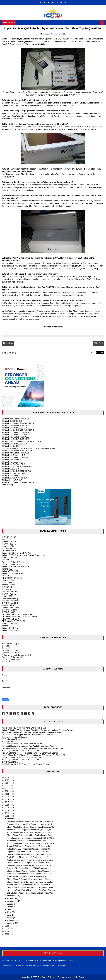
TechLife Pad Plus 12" (11, 653)
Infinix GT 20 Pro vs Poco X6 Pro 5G (18, 567)
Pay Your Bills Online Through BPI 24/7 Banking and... (30, 868)
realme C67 (7, 596)
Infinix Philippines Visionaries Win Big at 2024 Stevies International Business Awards (38, 730)
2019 (7, 797)
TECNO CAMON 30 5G (12, 578)
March (10, 918)
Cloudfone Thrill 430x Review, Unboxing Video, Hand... (30, 855)
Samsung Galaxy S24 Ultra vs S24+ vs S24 (20, 751)
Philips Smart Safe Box (12, 460)
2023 (7, 786)
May (9, 912)
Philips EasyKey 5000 (11, 446)
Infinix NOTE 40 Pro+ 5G (13, 574)
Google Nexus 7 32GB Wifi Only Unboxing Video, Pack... (31, 887)
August (11, 904)
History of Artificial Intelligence (15, 737)
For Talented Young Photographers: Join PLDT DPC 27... (31, 838)
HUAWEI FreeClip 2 (11, 644)
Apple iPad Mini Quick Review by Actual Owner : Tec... (30, 860)
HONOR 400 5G (9, 544)
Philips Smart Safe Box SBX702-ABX (18, 451)
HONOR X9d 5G (9, 537)
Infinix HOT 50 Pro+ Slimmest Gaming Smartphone (24, 555)
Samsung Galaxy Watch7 (13, 657)
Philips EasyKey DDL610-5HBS (16, 432)
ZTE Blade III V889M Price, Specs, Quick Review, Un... (30, 893)
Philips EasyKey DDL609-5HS (15, 444)
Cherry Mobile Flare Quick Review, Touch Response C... (31, 827)
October (11, 898)
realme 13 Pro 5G (10, 558)
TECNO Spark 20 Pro (11, 619)
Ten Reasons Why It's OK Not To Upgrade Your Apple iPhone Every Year (33, 748)
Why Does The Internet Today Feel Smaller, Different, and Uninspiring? (32, 732)
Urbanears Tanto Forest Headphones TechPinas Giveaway (32, 890)
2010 (7, 929)
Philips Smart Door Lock (12, 462)
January (11, 923)
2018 (7, 799)
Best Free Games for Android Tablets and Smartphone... (31, 821)
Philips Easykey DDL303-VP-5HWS (17, 467)
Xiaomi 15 (6, 539)
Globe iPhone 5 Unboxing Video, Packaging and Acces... (31, 835)
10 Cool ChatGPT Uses (12, 739)
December (12, 819)
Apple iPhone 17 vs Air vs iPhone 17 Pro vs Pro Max (24, 728)
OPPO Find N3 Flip (10, 599)
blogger (100, 352)
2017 (7, 802)
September (12, 901)
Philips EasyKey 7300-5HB (13, 464)
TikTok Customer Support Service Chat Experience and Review (29, 735)
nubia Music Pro (9, 542)
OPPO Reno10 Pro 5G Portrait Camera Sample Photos (25, 764)
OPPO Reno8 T (9, 612)
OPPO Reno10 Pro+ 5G (12, 601)
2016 (7, 805)
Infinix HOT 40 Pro (10, 628)
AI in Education (9, 742)
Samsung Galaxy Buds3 (12, 659)
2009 (7, 931)
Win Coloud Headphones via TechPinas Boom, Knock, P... (31, 843)
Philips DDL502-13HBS (12, 421)
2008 (7, 934)
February (11, 920)
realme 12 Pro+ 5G (10, 585)
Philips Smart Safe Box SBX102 (16, 426)
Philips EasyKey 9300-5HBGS (15, 478)
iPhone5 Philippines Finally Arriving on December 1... (29, 885)
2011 (7, 926)
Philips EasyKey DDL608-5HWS (16, 457)
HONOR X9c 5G (9, 549)
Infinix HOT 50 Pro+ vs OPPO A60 (17, 553)
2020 (7, 794)
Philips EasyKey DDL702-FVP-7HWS (18, 423)
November (12, 896)
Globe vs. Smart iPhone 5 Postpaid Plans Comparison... (31, 871)
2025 (7, 780)
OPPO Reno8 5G (10, 610)
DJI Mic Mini (7, 662)
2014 (7, 811)
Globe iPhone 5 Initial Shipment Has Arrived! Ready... (29, 863)
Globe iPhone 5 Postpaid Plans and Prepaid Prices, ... (30, 879)
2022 (7, 788)
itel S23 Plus (7, 583)
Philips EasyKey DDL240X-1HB (16, 439)
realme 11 (6, 626)
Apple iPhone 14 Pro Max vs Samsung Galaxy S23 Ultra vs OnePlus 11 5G (34, 755)
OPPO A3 (6, 560)
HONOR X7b (8, 587)
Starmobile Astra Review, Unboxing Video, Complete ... (30, 874)
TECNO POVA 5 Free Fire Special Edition (20, 617)
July (9, 907)
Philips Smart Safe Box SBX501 (16, 419)
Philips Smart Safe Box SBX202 (16, 437)
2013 (7, 813)
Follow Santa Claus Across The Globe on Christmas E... (30, 832)
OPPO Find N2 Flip (10, 762)
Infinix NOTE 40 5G (10, 571)
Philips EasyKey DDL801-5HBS (16, 428)
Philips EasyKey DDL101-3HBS (16, 435)
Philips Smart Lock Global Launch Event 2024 (22, 441)
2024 (7, 783)
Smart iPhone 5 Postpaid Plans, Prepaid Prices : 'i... (29, 876)
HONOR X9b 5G (9, 594)
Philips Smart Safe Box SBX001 (16, 453)
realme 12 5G (8, 580)
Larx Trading (7, 485)
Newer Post (8, 343)
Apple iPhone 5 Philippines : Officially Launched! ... (28, 857)
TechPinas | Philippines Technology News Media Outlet (61, 977)
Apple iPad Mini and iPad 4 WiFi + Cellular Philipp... (29, 852)
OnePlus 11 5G (9, 605)
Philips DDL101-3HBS (11, 469)
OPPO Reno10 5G (10, 603)
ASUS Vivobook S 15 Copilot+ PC (16, 655)
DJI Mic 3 (6, 648)
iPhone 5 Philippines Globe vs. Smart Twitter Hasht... (29, 846)
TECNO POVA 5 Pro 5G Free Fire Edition (20, 614)
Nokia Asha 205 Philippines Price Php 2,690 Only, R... (30, 830)
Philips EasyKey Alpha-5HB (14, 455)
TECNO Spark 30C (10, 551)
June (10, 909)
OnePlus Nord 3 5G (10, 608)
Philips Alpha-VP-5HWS (12, 480)
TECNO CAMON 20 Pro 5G (14, 621)
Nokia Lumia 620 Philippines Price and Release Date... (30, 849)
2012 (7, 816)
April (10, 915)
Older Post (98, 343)
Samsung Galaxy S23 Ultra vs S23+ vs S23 (20, 760)
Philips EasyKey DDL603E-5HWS (16, 471)
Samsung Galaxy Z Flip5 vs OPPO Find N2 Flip (22, 757)
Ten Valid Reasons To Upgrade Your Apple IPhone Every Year (28, 746)
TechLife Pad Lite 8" (11, 650)
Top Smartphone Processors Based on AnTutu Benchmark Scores (30, 753)
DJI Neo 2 (6, 646)
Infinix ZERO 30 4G (10, 630)
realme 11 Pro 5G (10, 624)
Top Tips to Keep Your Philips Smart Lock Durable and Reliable (29, 448)
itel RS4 (5, 576)
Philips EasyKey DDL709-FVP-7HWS (18, 482)
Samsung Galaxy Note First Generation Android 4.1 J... (30, 824)
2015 (7, 808)
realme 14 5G (8, 546)
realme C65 (7, 569)
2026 (7, 777)
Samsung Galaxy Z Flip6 (13, 564)
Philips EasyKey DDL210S (13, 476)
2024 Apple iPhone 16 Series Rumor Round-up (22, 744)
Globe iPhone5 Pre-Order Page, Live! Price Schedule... (30, 882)
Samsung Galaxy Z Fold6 (13, 562)
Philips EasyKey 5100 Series (14, 473)
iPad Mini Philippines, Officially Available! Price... (27, 841)
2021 (7, 791)
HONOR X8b (8, 589)
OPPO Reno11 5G (10, 592)
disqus (92, 352)
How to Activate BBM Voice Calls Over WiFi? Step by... (30, 865)
